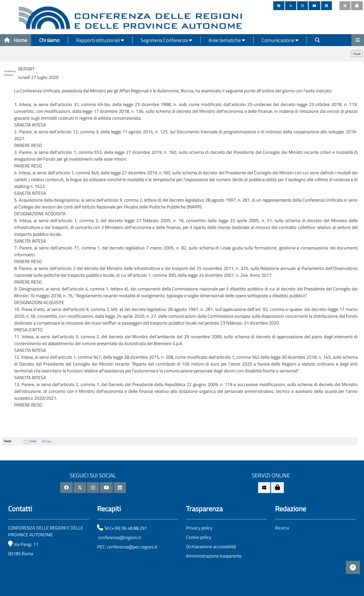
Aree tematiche (227, 40)
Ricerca (282, 528)
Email (33, 441)
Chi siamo (49, 40)
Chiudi (357, 54)
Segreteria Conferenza (166, 40)
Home (16, 40)
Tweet (7, 441)
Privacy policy (199, 528)
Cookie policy (199, 537)
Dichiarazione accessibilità (211, 547)
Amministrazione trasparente (214, 556)
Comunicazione (280, 40)
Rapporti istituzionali (100, 40)
